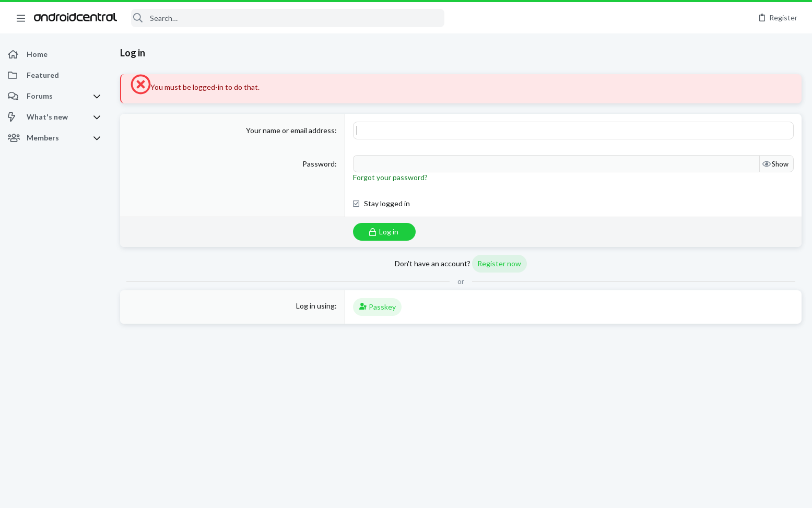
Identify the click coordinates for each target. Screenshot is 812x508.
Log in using (315, 306)
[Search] (288, 18)
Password (319, 164)
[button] (21, 18)
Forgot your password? (390, 177)
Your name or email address (290, 130)
